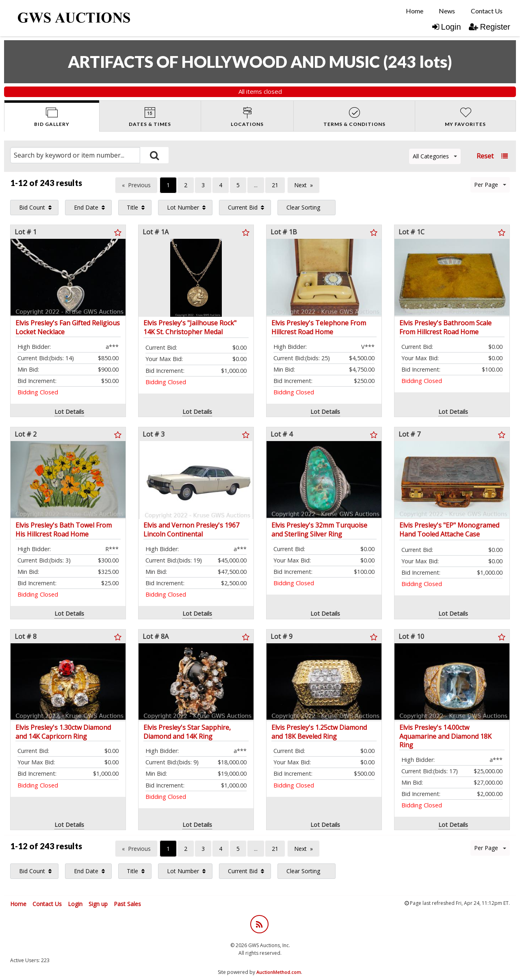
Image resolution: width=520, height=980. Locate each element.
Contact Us (487, 11)
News (447, 11)
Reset (485, 156)
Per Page (490, 185)
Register (490, 27)
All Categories (435, 156)
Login (447, 27)
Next (300, 185)
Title (132, 207)
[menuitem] (415, 11)
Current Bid (243, 207)
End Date (86, 207)
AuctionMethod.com (279, 972)
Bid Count (32, 207)
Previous (139, 185)
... (256, 185)
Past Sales (127, 904)
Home (415, 11)
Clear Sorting (303, 207)
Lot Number (183, 207)
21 (275, 185)
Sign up (98, 904)
